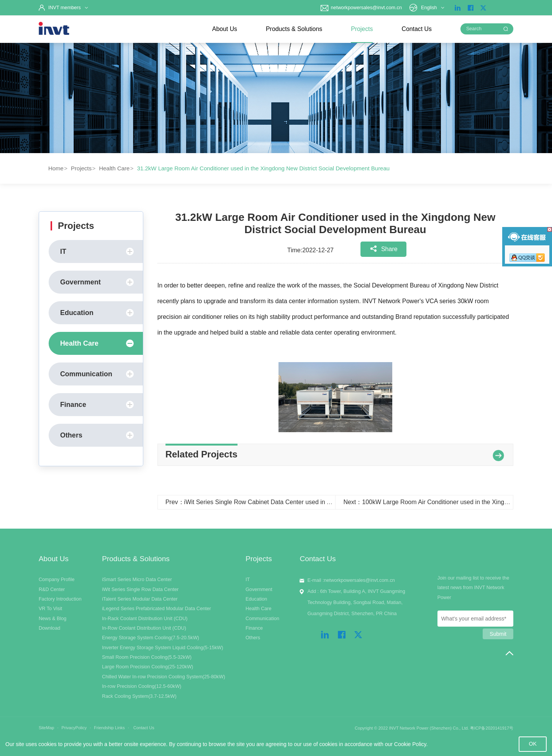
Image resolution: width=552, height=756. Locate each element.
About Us (225, 29)
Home (56, 168)
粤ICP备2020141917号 (492, 728)
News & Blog (53, 619)
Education (97, 313)
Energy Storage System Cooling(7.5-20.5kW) (151, 638)
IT (97, 251)
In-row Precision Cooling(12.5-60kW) (142, 686)
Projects (362, 29)
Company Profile (57, 580)
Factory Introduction (60, 599)
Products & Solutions (294, 29)
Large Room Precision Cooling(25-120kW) (147, 667)
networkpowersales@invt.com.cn (361, 8)
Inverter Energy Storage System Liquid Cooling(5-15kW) (162, 648)
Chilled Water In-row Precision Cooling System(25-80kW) (163, 677)
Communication (97, 374)
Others (97, 435)
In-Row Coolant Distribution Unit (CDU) (144, 628)
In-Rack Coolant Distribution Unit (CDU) (145, 619)
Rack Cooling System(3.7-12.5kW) (139, 696)
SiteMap (47, 728)
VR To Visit (51, 609)
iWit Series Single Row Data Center (140, 589)
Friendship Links (109, 728)
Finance (97, 405)
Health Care (114, 168)
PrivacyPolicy (74, 728)
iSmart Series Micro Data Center (137, 580)
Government (97, 282)
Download (49, 628)
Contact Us (416, 29)
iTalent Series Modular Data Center (140, 599)
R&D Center (52, 589)
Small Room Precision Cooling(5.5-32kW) (147, 657)
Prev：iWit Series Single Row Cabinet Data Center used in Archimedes (262, 502)
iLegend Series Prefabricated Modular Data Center (156, 609)
